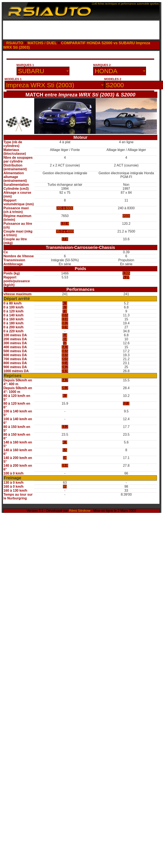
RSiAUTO (15, 43)
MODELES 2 (113, 79)
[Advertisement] (82, 30)
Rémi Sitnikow (80, 511)
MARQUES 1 (25, 65)
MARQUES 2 (102, 65)
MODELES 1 (13, 79)
